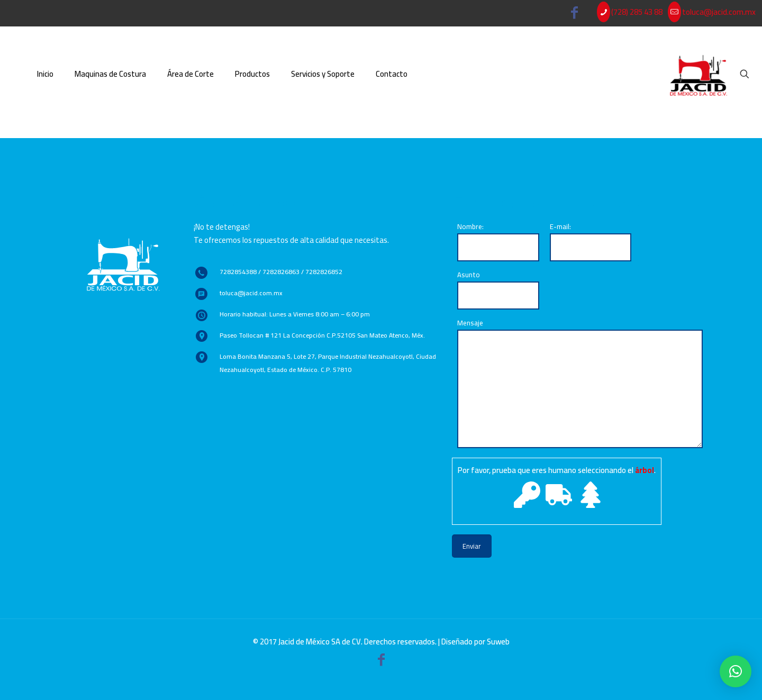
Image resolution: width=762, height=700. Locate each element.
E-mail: (591, 241)
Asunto (498, 289)
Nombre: (498, 241)
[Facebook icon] (575, 15)
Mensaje (580, 382)
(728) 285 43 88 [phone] (637, 12)
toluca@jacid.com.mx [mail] (719, 12)
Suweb (498, 642)
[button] (736, 671)
